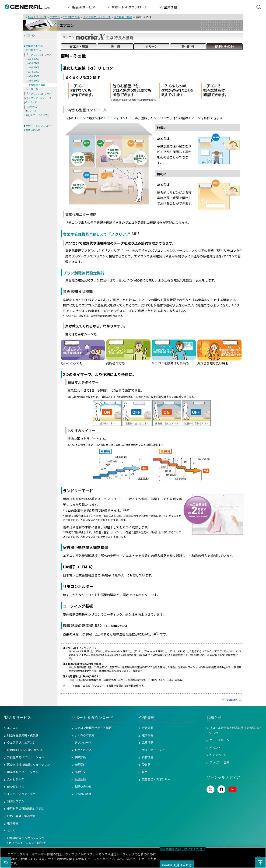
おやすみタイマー (82, 430)
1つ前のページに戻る (6, 862)
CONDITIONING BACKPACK (25, 750)
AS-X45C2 (34, 76)
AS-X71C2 (34, 63)
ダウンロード (83, 742)
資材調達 (148, 757)
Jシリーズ (31, 111)
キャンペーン (218, 755)
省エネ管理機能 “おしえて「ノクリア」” (97, 234)
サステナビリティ (153, 750)
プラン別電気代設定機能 (84, 273)
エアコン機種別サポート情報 (93, 728)
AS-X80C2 (34, 59)
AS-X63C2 (34, 67)
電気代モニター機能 (81, 214)
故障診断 (80, 757)
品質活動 (148, 742)
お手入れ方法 (83, 750)
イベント (215, 748)
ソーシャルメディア (223, 777)
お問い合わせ (33, 130)
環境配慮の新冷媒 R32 (82, 626)
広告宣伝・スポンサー (156, 779)
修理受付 (80, 765)
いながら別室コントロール (86, 110)
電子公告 (148, 735)
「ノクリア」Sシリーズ (39, 98)
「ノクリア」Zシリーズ (39, 93)
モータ (11, 831)
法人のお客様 (83, 794)
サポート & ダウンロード (39, 126)
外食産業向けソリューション (26, 757)
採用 (145, 772)
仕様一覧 (33, 89)
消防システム (16, 801)
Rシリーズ (31, 107)
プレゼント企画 (219, 762)
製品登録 (80, 779)
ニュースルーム (219, 740)
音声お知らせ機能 (78, 291)
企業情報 (147, 718)
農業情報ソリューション (23, 772)
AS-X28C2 (34, 80)
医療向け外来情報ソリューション (28, 765)
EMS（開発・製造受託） (23, 816)
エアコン (55, 17)
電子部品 (13, 823)
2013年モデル (72, 17)
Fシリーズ (31, 102)
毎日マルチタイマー (83, 382)
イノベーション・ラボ (21, 794)
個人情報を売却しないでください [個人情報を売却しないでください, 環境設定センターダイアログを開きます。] (183, 849)
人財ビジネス (16, 779)
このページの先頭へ (260, 862)
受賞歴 (146, 765)
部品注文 (80, 772)
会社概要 (148, 728)
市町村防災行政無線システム (26, 808)
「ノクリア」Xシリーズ (97, 17)
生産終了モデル (34, 46)
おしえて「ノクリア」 (38, 115)
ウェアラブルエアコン (21, 742)
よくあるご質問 (84, 735)
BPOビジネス (16, 787)
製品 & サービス (37, 17)
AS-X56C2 (34, 72)
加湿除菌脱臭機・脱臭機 (23, 735)
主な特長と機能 (123, 17)
